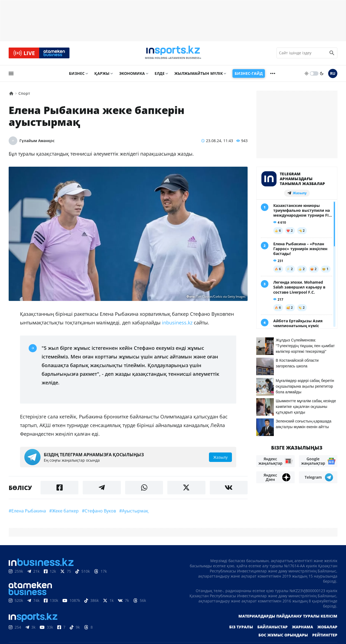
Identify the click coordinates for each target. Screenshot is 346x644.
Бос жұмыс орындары (283, 636)
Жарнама (302, 628)
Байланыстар (272, 628)
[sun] (307, 75)
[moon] (322, 75)
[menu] (11, 75)
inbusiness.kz (177, 324)
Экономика (132, 75)
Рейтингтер (325, 636)
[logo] (173, 54)
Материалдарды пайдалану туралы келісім (288, 617)
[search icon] (332, 54)
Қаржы (102, 75)
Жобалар (327, 628)
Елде (160, 75)
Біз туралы (241, 628)
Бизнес (77, 75)
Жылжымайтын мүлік (199, 75)
